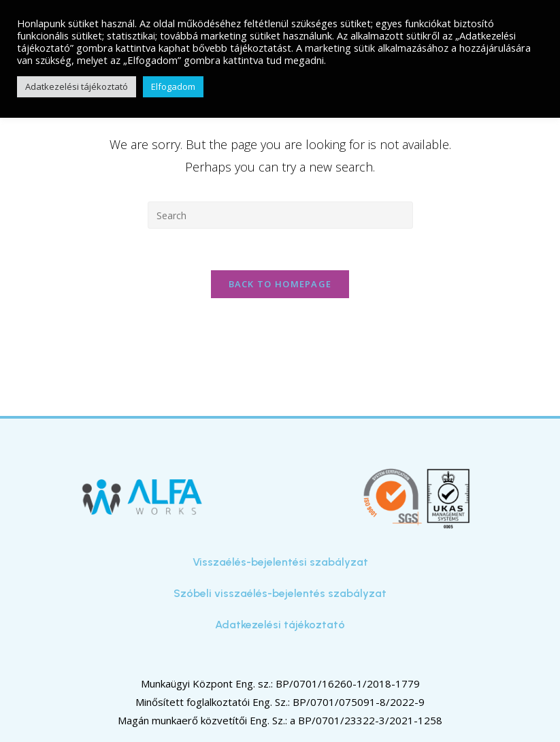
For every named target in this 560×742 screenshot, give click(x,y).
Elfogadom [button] (173, 86)
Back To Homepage (280, 284)
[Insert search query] (280, 215)
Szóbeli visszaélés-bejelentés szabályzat (280, 593)
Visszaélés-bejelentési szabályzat (280, 562)
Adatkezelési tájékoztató (280, 625)
